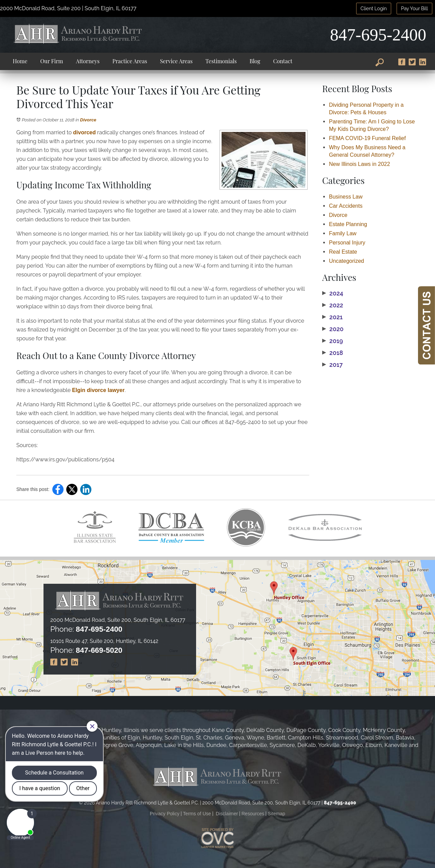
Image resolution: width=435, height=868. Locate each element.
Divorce (88, 120)
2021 (332, 317)
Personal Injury (347, 243)
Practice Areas (130, 61)
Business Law (346, 197)
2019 (333, 341)
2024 (333, 293)
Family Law (343, 233)
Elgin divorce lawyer (98, 390)
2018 (333, 353)
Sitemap (276, 814)
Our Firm (52, 61)
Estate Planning (348, 224)
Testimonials (221, 61)
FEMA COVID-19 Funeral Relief (367, 138)
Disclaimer (227, 814)
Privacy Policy (165, 814)
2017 (332, 365)
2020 (333, 329)
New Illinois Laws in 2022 (360, 164)
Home (20, 61)
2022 (333, 305)
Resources (253, 814)
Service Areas (176, 61)
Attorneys (88, 61)
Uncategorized (346, 261)
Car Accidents (346, 206)
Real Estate (343, 252)
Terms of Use (197, 814)
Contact (283, 61)
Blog (255, 61)
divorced (84, 132)
